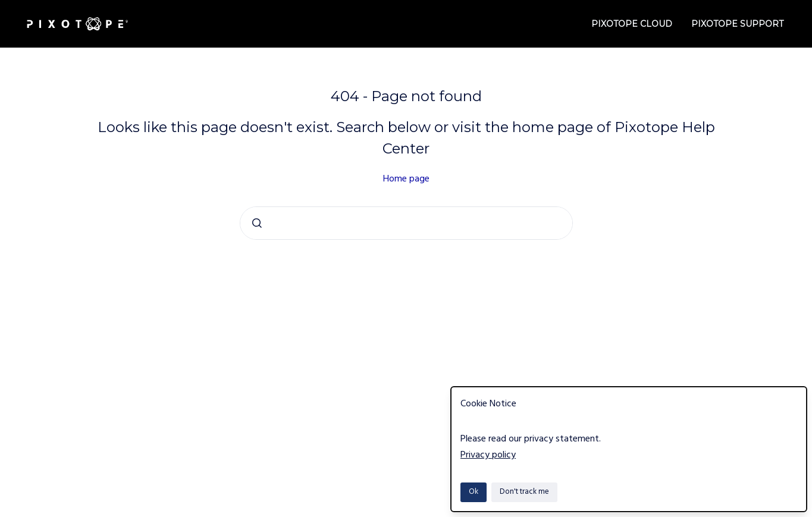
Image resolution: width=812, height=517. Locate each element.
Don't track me (524, 492)
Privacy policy (488, 455)
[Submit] (257, 223)
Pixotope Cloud (632, 24)
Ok (474, 492)
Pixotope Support (737, 24)
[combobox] (406, 223)
